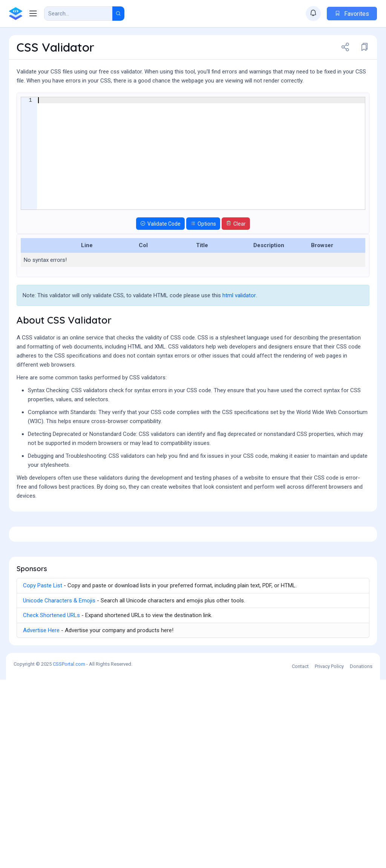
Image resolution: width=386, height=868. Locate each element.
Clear (236, 265)
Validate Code (160, 265)
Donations (361, 855)
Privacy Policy (329, 855)
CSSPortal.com (69, 852)
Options (203, 265)
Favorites (352, 14)
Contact (300, 855)
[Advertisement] (193, 110)
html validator (239, 337)
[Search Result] (78, 14)
